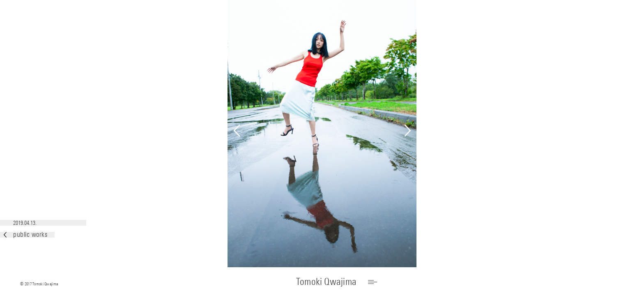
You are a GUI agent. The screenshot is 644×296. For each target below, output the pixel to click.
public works (25, 235)
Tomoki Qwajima (326, 281)
